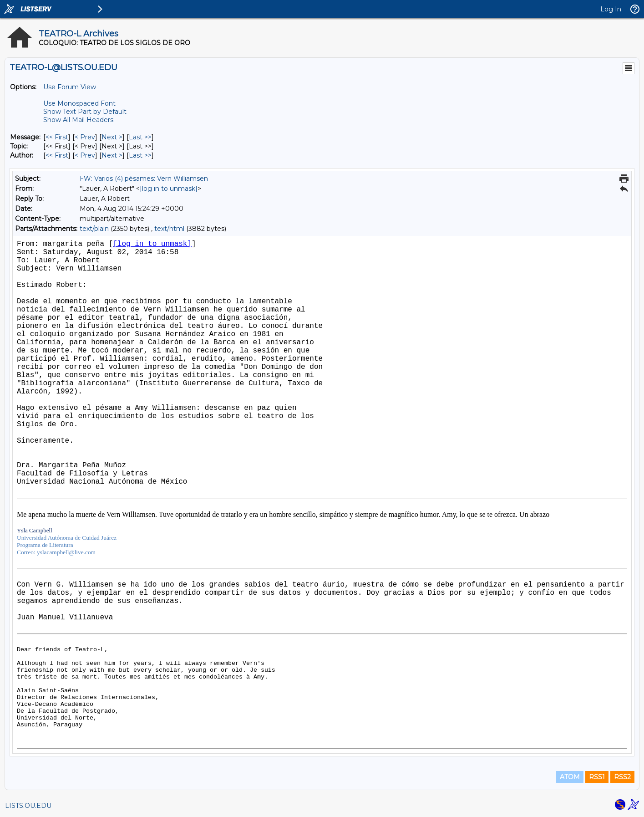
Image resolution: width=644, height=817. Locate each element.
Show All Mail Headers (78, 120)
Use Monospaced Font (79, 103)
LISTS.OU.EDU (28, 806)
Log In (611, 9)
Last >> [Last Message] (140, 137)
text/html (169, 229)
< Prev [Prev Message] (85, 137)
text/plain (94, 229)
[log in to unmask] (169, 189)
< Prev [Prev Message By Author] (85, 155)
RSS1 (597, 777)
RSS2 (622, 777)
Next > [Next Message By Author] (112, 155)
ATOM (570, 777)
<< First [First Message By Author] (57, 155)
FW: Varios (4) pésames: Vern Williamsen (144, 179)
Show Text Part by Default (85, 112)
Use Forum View (70, 87)
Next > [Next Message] (112, 137)
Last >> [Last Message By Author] (140, 155)
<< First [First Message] (57, 137)
